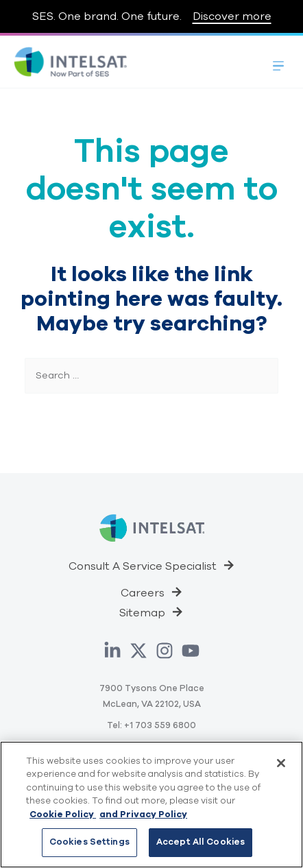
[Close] (281, 763)
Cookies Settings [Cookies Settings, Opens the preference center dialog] (89, 842)
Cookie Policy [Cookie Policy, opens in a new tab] (63, 815)
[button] (152, 565)
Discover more (232, 16)
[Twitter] (138, 651)
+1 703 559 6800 (160, 725)
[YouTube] (191, 651)
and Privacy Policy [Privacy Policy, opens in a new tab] (143, 815)
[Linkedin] (112, 651)
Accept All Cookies (201, 842)
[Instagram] (165, 651)
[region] (151, 805)
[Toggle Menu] (278, 62)
